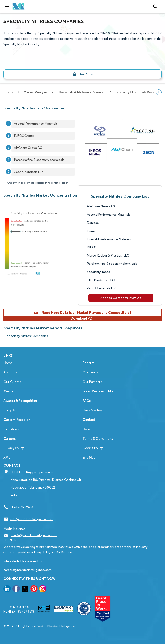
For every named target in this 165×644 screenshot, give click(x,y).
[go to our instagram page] (43, 589)
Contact (89, 420)
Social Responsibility (98, 391)
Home (8, 363)
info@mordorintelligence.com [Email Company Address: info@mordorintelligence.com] (32, 519)
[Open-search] (156, 6)
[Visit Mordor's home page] (19, 7)
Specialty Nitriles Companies (27, 336)
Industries (11, 429)
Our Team (90, 372)
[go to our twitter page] (25, 589)
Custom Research (17, 420)
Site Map (89, 457)
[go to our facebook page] (16, 589)
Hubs (86, 429)
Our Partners (92, 382)
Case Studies (92, 410)
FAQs (87, 401)
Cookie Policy (93, 448)
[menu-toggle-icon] (7, 6)
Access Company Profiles (121, 298)
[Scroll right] (159, 92)
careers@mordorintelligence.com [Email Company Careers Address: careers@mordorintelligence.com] (27, 570)
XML (7, 457)
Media (8, 391)
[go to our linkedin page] (7, 589)
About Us (10, 372)
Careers (10, 439)
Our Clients (12, 382)
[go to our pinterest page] (34, 589)
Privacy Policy (14, 448)
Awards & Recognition (20, 401)
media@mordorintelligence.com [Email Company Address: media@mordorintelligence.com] (34, 535)
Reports (88, 363)
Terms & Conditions (98, 439)
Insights (9, 410)
